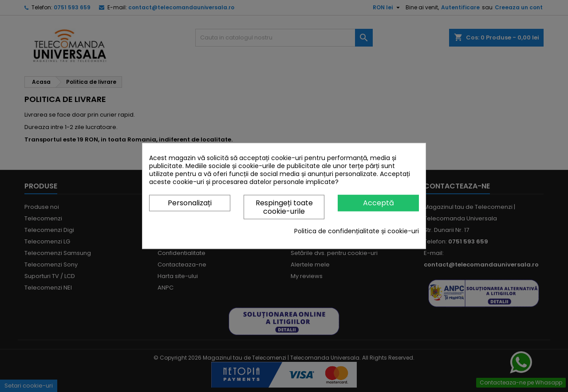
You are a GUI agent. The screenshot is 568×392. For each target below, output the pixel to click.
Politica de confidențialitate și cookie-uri (357, 231)
